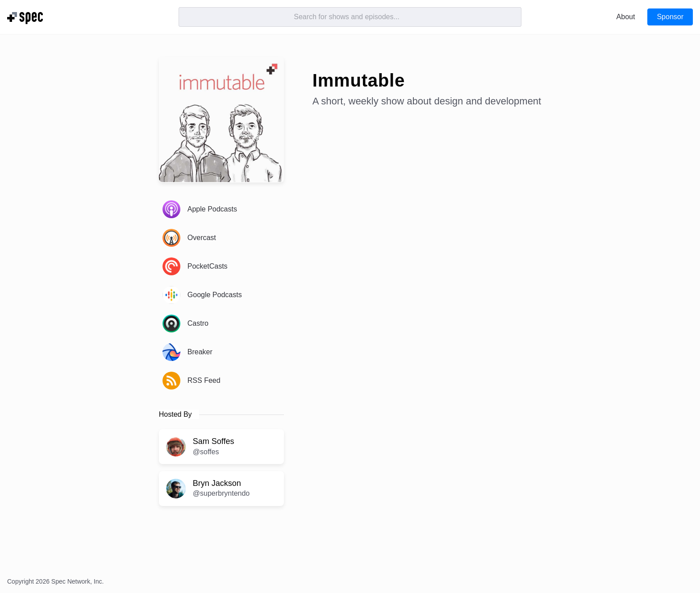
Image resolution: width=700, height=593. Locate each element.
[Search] (350, 17)
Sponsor (670, 17)
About (626, 17)
